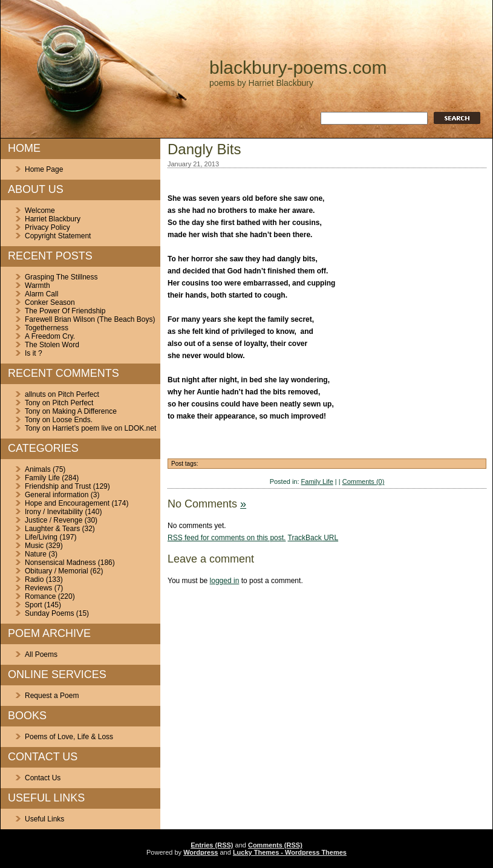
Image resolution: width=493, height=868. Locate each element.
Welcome (40, 210)
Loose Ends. (72, 420)
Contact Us (43, 778)
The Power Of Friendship (65, 311)
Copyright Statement (58, 236)
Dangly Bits (204, 149)
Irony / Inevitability (54, 512)
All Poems (41, 654)
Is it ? (34, 353)
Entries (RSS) (212, 845)
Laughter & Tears (52, 529)
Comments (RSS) (275, 845)
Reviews (38, 588)
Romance (40, 596)
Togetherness (47, 328)
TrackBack (313, 538)
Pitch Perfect (79, 394)
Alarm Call (41, 294)
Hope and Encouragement (67, 503)
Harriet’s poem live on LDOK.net (104, 428)
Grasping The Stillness (61, 277)
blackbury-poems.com (298, 67)
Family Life (42, 478)
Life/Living (41, 537)
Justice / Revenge (54, 520)
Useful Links (44, 819)
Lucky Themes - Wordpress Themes (290, 852)
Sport (34, 605)
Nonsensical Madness (60, 563)
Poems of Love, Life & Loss (69, 737)
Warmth (38, 286)
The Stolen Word (52, 345)
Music (34, 546)
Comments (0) (364, 481)
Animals (38, 469)
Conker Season (50, 302)
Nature (36, 554)
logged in (225, 581)
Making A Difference (84, 411)
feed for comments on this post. (227, 538)
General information (57, 495)
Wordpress (201, 852)
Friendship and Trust (58, 486)
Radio (34, 579)
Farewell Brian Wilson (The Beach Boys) (90, 319)
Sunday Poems (49, 613)
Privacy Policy (47, 227)
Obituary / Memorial (57, 571)
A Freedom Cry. (50, 336)
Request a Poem (52, 696)
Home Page (44, 169)
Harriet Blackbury (53, 219)
